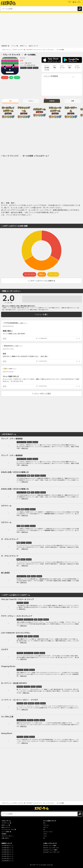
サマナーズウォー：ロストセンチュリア (17, 616)
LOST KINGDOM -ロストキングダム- (16, 633)
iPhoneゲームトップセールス (51, 848)
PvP (44, 838)
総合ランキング (6, 827)
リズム (45, 836)
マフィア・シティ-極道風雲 (12, 439)
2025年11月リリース (7, 856)
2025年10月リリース (7, 859)
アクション (46, 825)
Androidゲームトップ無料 (50, 850)
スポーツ (45, 827)
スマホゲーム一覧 (6, 823)
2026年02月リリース (7, 850)
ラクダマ (5, 650)
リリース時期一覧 (6, 832)
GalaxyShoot (7, 733)
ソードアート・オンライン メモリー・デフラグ (20, 700)
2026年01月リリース (7, 852)
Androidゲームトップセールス (51, 852)
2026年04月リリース (7, 846)
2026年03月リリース (7, 848)
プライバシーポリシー (8, 836)
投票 (73, 101)
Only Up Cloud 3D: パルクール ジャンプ (17, 599)
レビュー (31, 101)
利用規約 (4, 834)
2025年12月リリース (7, 854)
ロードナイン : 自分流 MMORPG (14, 683)
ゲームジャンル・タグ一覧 (9, 830)
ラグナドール (6, 506)
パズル (45, 834)
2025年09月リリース (7, 861)
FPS (44, 830)
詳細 (10, 101)
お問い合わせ (5, 838)
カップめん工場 (7, 717)
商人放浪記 (5, 573)
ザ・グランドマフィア (10, 539)
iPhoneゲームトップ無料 (50, 846)
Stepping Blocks (8, 666)
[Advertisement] (41, 28)
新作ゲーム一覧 (6, 825)
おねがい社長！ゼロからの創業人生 (15, 472)
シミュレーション (48, 832)
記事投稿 (52, 101)
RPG (44, 823)
